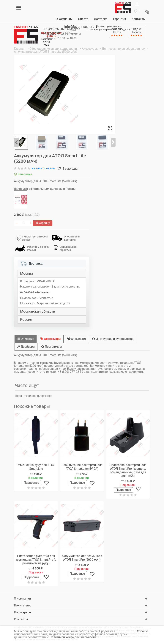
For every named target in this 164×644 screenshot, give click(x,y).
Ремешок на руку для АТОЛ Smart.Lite (36, 467)
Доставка (101, 19)
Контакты (138, 19)
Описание (26, 339)
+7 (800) (55, 34)
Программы (51, 347)
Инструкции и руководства (113, 339)
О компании (64, 19)
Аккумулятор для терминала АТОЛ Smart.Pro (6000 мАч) (82, 558)
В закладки (70, 169)
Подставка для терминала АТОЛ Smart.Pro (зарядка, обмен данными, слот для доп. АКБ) (128, 470)
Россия (26, 320)
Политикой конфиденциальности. (74, 637)
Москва (27, 274)
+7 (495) (56, 29)
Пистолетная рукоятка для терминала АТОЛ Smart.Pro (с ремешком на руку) (36, 559)
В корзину (43, 223)
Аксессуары (51, 339)
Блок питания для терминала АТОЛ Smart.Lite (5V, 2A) (82, 467)
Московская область (38, 311)
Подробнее (31, 483)
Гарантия (120, 19)
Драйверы (26, 347)
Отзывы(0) (77, 339)
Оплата (83, 19)
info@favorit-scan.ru (79, 27)
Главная (20, 49)
